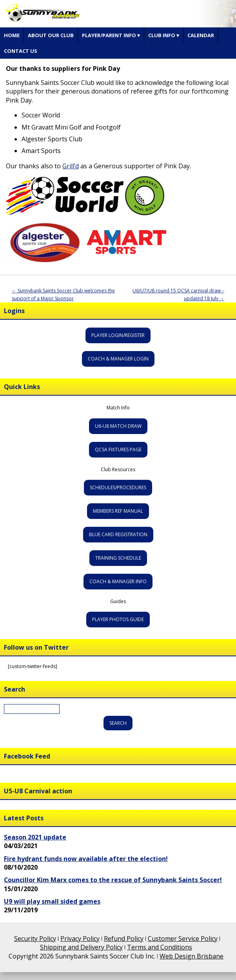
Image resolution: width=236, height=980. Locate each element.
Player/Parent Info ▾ (111, 35)
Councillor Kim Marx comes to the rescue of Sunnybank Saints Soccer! (113, 880)
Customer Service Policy (183, 939)
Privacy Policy (80, 939)
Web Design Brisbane (192, 956)
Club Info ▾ (164, 35)
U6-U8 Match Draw (118, 426)
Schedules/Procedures (118, 487)
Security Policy (35, 939)
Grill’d (71, 166)
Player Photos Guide (118, 619)
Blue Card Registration (118, 534)
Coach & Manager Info (118, 581)
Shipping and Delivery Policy (81, 947)
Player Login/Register (118, 335)
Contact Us (21, 51)
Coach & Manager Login (118, 359)
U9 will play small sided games (52, 901)
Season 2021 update (35, 837)
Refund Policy (124, 939)
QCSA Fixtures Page (118, 449)
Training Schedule (118, 558)
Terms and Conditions (160, 947)
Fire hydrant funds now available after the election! (86, 859)
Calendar (201, 35)
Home (12, 35)
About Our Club (51, 35)
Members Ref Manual (118, 511)
